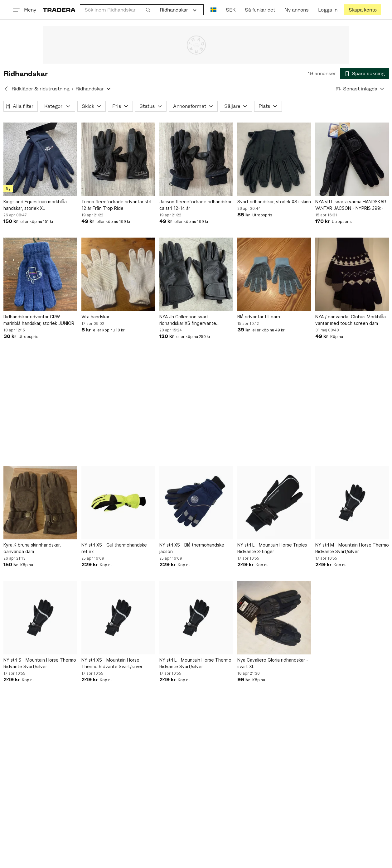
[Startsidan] (59, 10)
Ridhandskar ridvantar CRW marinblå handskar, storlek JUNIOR (39, 320)
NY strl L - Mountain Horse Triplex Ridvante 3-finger (272, 548)
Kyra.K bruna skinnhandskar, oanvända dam (32, 548)
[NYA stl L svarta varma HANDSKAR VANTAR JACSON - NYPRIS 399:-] (352, 159)
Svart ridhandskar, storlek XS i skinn (274, 202)
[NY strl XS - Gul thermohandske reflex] (118, 503)
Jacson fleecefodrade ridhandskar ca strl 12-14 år (196, 205)
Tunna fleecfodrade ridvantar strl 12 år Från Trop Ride (116, 205)
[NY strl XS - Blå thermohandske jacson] (196, 503)
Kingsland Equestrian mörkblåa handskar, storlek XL (35, 205)
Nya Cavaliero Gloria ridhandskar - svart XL (273, 663)
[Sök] (148, 10)
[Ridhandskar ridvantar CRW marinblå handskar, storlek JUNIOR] (40, 274)
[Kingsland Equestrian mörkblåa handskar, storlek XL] (40, 159)
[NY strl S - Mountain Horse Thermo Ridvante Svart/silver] (40, 618)
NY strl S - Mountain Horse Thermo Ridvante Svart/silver (40, 663)
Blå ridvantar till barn (259, 317)
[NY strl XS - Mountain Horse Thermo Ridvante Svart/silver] (118, 618)
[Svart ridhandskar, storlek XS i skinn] (274, 159)
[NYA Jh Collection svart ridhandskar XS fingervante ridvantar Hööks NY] (196, 274)
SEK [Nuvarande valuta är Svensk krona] (231, 10)
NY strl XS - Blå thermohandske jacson (192, 548)
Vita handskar (95, 317)
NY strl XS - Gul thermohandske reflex (114, 548)
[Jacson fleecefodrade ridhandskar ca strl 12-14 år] (196, 159)
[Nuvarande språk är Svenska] (213, 10)
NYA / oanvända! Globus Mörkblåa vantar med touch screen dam (351, 320)
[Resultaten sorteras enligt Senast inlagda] (360, 89)
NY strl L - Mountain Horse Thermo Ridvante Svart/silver (195, 663)
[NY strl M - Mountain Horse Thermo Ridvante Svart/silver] (352, 503)
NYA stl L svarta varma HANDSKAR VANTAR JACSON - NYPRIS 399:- (351, 205)
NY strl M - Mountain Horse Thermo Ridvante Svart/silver (352, 548)
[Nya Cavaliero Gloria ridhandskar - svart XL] (274, 618)
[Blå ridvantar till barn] (274, 274)
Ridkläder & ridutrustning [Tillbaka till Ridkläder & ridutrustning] (40, 89)
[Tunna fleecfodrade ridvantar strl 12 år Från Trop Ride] (118, 159)
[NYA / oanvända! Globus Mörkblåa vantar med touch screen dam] (352, 274)
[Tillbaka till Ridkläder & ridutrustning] (6, 89)
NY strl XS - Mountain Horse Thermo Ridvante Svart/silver (112, 663)
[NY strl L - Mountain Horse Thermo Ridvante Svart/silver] (196, 618)
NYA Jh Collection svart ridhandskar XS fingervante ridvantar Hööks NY (188, 320)
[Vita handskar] (118, 274)
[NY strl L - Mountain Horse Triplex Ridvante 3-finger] (274, 503)
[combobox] (118, 10)
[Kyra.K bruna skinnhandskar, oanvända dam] (40, 503)
